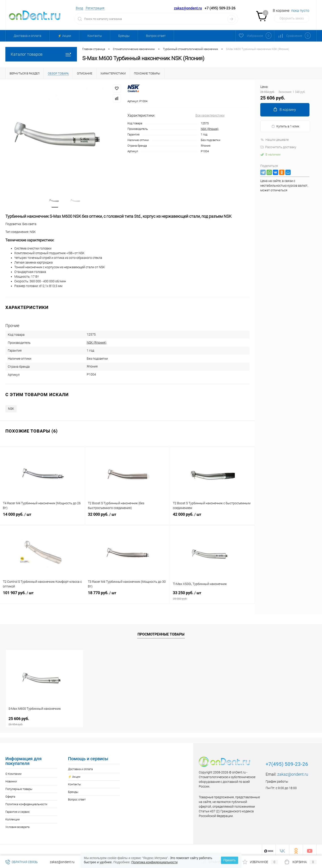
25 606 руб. (44, 719)
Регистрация (95, 8)
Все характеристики (210, 115)
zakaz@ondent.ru (188, 8)
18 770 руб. (127, 595)
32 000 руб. (127, 517)
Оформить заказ (292, 18)
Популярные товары (19, 787)
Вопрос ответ (156, 36)
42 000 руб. (212, 517)
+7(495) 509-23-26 (287, 762)
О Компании (13, 772)
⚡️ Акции (64, 36)
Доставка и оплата (28, 36)
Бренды (124, 36)
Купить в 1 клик (285, 126)
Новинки (11, 779)
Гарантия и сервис (18, 810)
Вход (79, 8)
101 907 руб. (42, 595)
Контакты (95, 36)
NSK (11, 407)
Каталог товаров (41, 54)
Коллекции (13, 817)
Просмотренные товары (161, 633)
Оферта (10, 795)
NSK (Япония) (210, 129)
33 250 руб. (212, 595)
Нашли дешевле (274, 140)
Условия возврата (17, 825)
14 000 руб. (42, 517)
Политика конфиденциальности (26, 802)
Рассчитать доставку (278, 147)
